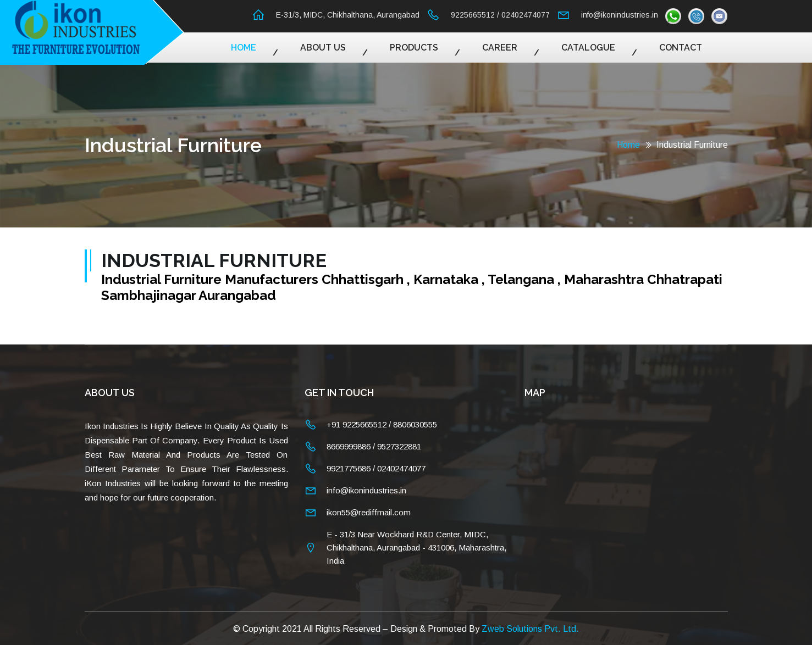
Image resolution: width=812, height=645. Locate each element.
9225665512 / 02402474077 (500, 15)
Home (244, 48)
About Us (323, 48)
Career (500, 48)
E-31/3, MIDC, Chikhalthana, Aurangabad (348, 15)
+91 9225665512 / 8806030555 (382, 424)
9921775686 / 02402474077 (376, 468)
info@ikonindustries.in (620, 15)
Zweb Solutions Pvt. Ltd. (530, 628)
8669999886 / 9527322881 (374, 446)
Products (414, 48)
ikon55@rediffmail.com (369, 512)
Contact (681, 48)
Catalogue (588, 48)
